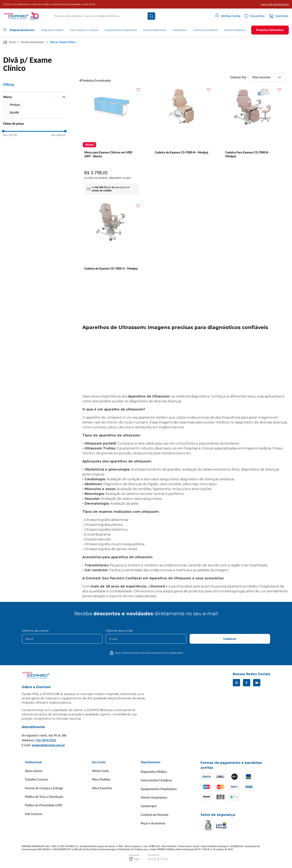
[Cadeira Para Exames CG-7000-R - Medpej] (253, 136)
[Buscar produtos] (151, 16)
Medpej (15, 105)
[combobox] (103, 16)
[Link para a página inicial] (10, 42)
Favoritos (258, 16)
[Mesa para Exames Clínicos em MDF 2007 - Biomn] (112, 141)
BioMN (14, 113)
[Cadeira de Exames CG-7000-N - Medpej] (182, 136)
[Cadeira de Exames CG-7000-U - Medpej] (112, 252)
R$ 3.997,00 (10, 135)
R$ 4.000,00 (58, 135)
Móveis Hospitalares (33, 42)
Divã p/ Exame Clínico (63, 42)
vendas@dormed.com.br (48, 745)
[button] (275, 4)
